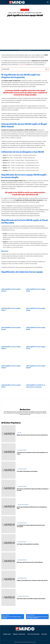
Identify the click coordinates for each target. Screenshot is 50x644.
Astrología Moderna (22, 450)
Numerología (25, 10)
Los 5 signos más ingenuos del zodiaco (27, 471)
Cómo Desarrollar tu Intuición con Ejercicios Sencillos (31, 599)
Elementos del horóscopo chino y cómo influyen (30, 562)
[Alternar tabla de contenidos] (46, 69)
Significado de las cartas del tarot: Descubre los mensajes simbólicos (37, 617)
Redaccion (25, 409)
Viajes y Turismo (12, 13)
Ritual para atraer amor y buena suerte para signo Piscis (32, 435)
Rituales (20, 433)
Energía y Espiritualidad (23, 505)
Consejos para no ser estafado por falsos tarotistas (12, 617)
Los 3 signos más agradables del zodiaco (28, 544)
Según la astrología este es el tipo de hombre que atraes (32, 580)
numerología (22, 65)
